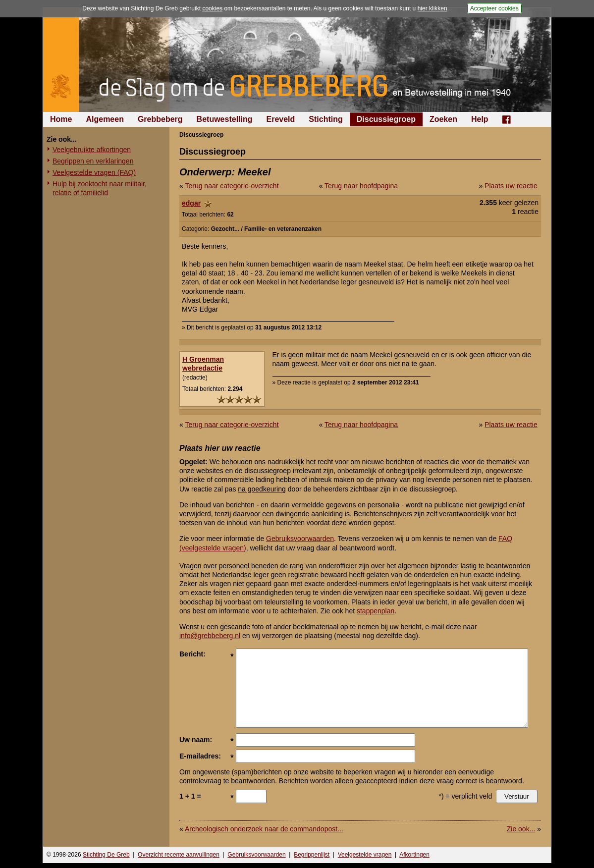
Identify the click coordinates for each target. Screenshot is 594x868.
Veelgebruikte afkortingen (92, 150)
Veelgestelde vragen (365, 855)
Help (480, 119)
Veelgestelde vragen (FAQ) (94, 172)
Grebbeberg (160, 119)
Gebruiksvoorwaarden (300, 539)
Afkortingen (414, 855)
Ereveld (281, 119)
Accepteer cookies (494, 8)
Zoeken (443, 119)
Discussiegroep (386, 119)
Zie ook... (521, 829)
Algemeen (105, 119)
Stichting (325, 119)
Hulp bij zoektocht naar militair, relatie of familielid (100, 188)
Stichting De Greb (106, 855)
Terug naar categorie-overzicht (232, 186)
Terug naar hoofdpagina (361, 186)
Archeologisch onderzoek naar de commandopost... (264, 829)
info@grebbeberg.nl (210, 636)
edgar (191, 203)
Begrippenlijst (312, 855)
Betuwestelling (225, 119)
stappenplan (376, 611)
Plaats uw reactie (511, 186)
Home (61, 119)
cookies (212, 8)
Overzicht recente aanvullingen (179, 855)
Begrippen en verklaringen (93, 161)
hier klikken (432, 8)
